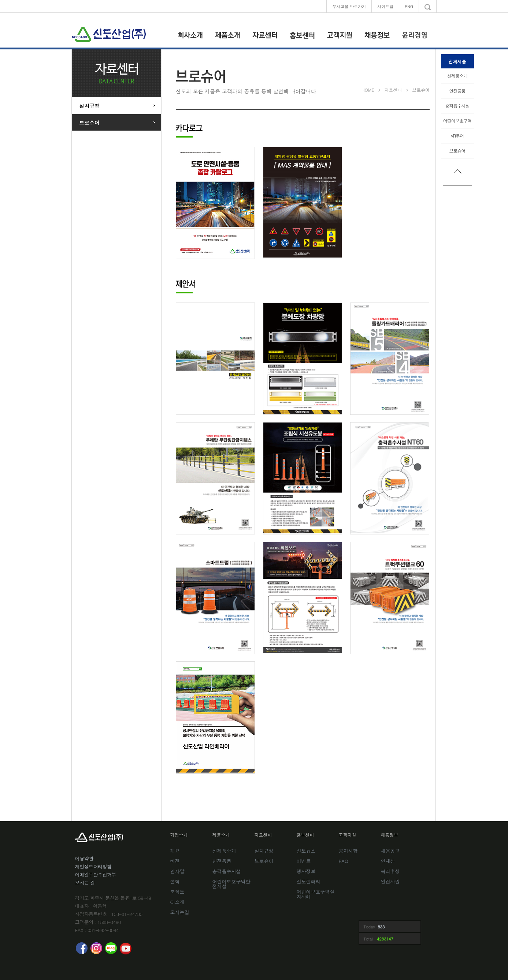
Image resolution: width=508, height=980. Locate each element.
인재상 (388, 861)
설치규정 (89, 106)
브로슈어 (457, 151)
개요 (175, 851)
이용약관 (84, 858)
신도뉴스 (306, 851)
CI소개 (177, 902)
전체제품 (457, 61)
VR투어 (457, 136)
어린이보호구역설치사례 (316, 894)
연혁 (175, 882)
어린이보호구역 (457, 121)
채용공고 (390, 851)
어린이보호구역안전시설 (231, 884)
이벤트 (304, 861)
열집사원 (390, 882)
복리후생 (390, 872)
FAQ (344, 861)
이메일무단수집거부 (96, 874)
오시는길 (180, 913)
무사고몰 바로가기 (349, 6)
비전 (175, 861)
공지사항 (348, 851)
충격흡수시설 (457, 106)
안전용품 (457, 91)
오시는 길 (85, 883)
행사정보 (306, 872)
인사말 (177, 872)
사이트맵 (385, 6)
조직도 (177, 892)
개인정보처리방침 (93, 866)
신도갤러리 (309, 882)
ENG (409, 6)
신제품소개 (457, 76)
